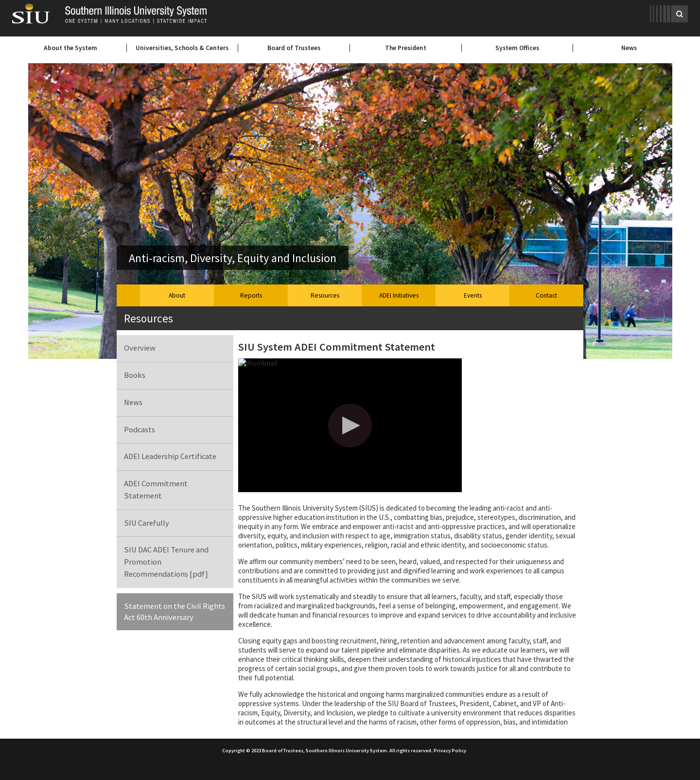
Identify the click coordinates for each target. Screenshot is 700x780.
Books (135, 375)
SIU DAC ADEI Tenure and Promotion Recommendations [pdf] (166, 562)
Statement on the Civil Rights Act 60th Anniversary (175, 612)
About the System (70, 48)
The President (406, 48)
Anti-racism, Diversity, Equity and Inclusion (233, 258)
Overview (140, 348)
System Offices (517, 48)
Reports (251, 295)
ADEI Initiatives (399, 295)
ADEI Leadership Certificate (170, 456)
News (629, 48)
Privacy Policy (450, 751)
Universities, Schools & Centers (182, 48)
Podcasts (140, 430)
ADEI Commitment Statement (156, 490)
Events (473, 295)
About (177, 295)
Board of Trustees (294, 48)
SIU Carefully (147, 523)
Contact (546, 295)
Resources (325, 295)
